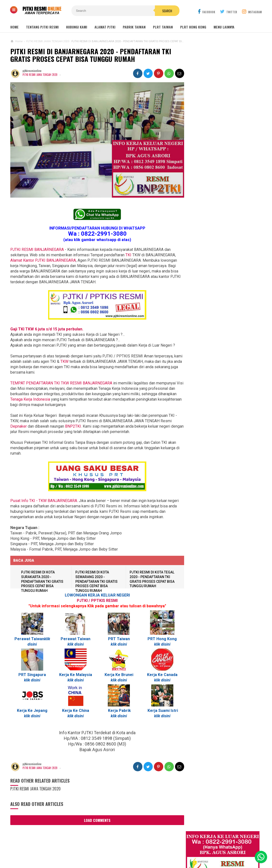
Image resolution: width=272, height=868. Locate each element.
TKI (128, 255)
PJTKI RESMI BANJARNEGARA (37, 250)
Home (14, 27)
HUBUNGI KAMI (77, 27)
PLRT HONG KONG (193, 27)
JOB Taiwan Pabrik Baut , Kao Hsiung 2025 (225, 178)
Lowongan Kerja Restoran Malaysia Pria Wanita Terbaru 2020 (223, 230)
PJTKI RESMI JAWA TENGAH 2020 (40, 76)
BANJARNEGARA (61, 383)
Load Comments (96, 820)
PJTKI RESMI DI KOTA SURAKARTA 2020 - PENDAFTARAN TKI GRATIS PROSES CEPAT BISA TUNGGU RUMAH (42, 582)
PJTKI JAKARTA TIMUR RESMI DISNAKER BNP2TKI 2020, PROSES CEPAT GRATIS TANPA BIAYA (219, 457)
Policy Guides (175, 848)
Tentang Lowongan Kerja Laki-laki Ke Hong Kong (220, 416)
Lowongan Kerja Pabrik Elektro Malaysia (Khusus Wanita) (218, 435)
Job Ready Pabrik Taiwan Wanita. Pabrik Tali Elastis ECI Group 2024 (226, 190)
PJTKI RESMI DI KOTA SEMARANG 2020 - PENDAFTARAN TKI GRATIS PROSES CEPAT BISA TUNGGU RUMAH (96, 582)
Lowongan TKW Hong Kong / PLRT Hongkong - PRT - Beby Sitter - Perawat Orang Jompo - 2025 (219, 356)
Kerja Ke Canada (161, 675)
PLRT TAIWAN (163, 27)
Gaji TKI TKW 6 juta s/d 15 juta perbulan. (47, 329)
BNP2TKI (73, 427)
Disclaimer (200, 848)
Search (164, 11)
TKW (74, 362)
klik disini (75, 644)
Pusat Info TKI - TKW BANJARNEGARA (44, 501)
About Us (66, 848)
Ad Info (109, 848)
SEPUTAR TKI (196, 510)
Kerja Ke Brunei (118, 675)
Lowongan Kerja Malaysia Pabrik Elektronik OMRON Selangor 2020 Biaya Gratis (225, 203)
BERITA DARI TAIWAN (201, 495)
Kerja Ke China (75, 711)
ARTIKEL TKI (196, 488)
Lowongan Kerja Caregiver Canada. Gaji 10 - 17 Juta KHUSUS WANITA (221, 378)
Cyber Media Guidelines (139, 848)
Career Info (224, 848)
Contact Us (88, 848)
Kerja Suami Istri (161, 711)
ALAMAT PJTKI (105, 27)
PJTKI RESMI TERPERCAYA (135, 856)
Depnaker (19, 427)
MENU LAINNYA (224, 27)
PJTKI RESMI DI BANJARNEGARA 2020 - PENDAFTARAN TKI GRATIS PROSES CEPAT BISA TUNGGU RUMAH (94, 56)
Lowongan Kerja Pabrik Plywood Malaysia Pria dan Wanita (218, 397)
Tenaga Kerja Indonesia (50, 400)
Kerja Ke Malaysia (75, 675)
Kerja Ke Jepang (32, 711)
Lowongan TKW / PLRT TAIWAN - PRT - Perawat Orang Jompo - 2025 (220, 335)
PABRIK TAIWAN (134, 27)
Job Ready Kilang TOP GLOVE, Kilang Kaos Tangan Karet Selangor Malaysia (224, 217)
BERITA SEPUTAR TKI (201, 503)
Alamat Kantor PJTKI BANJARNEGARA (43, 261)
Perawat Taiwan (29, 639)
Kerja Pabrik (118, 711)
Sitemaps (46, 848)
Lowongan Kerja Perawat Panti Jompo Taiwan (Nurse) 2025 (218, 316)
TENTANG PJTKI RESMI (42, 27)
